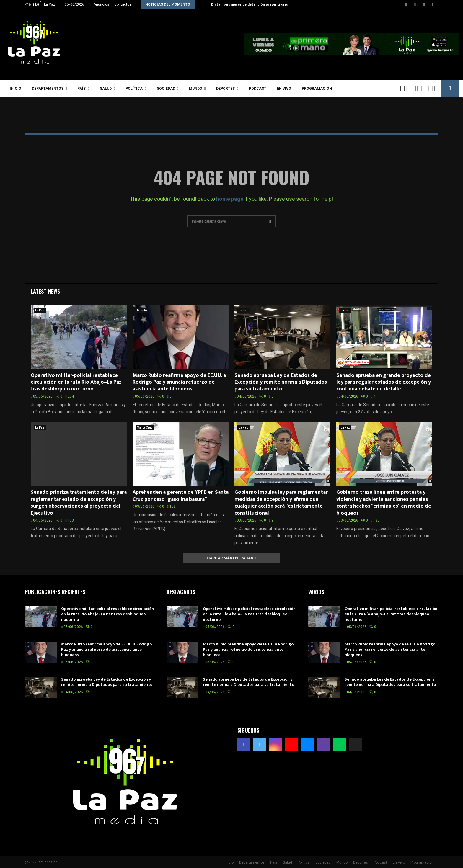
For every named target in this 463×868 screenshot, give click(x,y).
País (81, 89)
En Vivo (284, 89)
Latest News (45, 291)
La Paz (40, 310)
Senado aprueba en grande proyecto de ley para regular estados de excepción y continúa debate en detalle (384, 382)
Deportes (225, 89)
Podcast (258, 89)
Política (134, 89)
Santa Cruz (145, 428)
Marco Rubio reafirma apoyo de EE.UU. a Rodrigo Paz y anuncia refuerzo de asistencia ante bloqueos (179, 382)
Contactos (123, 4)
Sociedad (166, 89)
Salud (106, 89)
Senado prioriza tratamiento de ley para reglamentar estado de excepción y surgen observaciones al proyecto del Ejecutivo (79, 503)
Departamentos (48, 89)
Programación (317, 89)
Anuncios (101, 4)
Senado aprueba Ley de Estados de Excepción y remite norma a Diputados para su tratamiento (281, 382)
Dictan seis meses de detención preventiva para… (253, 4)
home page (230, 199)
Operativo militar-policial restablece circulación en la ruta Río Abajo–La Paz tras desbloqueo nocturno (76, 382)
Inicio (16, 89)
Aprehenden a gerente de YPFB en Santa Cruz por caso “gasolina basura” (181, 496)
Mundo (196, 89)
